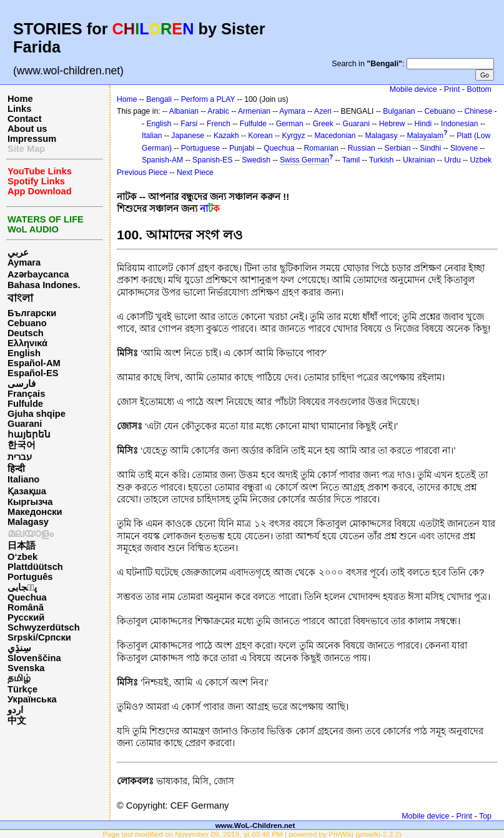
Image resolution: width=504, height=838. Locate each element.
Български (32, 313)
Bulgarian (399, 111)
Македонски (35, 512)
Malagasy (28, 522)
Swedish (256, 160)
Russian (362, 148)
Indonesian (459, 124)
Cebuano (27, 323)
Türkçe (22, 689)
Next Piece (195, 172)
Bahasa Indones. (44, 285)
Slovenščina (34, 658)
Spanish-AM (162, 160)
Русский (26, 617)
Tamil (351, 160)
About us (27, 129)
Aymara (24, 262)
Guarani (25, 424)
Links (19, 109)
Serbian (398, 148)
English (24, 353)
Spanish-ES (212, 160)
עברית (20, 457)
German (290, 124)
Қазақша (27, 491)
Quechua (27, 597)
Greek (323, 124)
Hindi (423, 124)
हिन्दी (16, 469)
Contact (25, 119)
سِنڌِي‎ (19, 648)
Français (26, 394)
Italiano (23, 479)
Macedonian (335, 136)
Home (20, 99)
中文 (17, 721)
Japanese (188, 136)
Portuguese (200, 148)
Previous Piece (142, 172)
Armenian (254, 111)
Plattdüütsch (35, 567)
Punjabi (242, 148)
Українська (32, 699)
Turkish (381, 160)
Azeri (323, 111)
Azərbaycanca (38, 274)
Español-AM (34, 363)
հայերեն (29, 434)
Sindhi (430, 148)
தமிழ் (19, 678)
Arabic (218, 111)
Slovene (464, 148)
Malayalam (425, 136)
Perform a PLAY (208, 99)
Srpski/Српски (39, 637)
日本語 (22, 546)
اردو (15, 710)
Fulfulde (25, 404)
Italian (152, 136)
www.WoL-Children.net (255, 825)
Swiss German (304, 160)
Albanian (184, 111)
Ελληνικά (27, 343)
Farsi (189, 124)
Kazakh (226, 136)
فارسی (22, 384)
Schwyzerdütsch (44, 627)
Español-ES (33, 373)
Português (30, 577)
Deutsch (26, 333)
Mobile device (413, 89)
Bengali (159, 99)
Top (485, 816)
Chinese (479, 111)
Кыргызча (30, 502)
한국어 (22, 445)
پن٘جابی (22, 587)
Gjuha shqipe (37, 414)
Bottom (479, 89)
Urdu (452, 160)
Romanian (321, 148)
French (219, 124)
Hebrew (392, 124)
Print (452, 89)
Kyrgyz (293, 136)
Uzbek (481, 160)
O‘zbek (22, 557)
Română (26, 607)
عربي (18, 252)
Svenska (26, 668)
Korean (260, 136)
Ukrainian (419, 160)
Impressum (32, 139)
